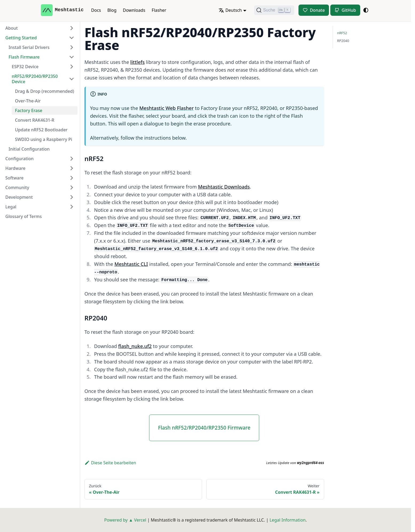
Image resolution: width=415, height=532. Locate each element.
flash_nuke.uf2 (135, 346)
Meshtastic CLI (131, 264)
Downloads (134, 10)
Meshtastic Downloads (224, 187)
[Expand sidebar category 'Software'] (72, 178)
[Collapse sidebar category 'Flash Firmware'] (72, 57)
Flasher (159, 10)
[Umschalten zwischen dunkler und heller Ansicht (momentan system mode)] (366, 10)
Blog (112, 10)
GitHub (349, 10)
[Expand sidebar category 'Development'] (72, 197)
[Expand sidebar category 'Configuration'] (72, 159)
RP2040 (343, 41)
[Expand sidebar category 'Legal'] (72, 207)
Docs (96, 10)
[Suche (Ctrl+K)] (274, 10)
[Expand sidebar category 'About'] (72, 28)
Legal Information (288, 520)
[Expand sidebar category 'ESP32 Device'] (72, 67)
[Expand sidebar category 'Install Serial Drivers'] (72, 47)
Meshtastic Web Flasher (166, 108)
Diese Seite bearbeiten (110, 463)
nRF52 (342, 33)
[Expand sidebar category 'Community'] (72, 187)
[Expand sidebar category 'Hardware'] (72, 168)
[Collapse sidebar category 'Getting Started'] (72, 38)
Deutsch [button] (230, 10)
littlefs (138, 62)
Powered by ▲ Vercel (125, 520)
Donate (317, 10)
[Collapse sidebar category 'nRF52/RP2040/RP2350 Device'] (72, 79)
